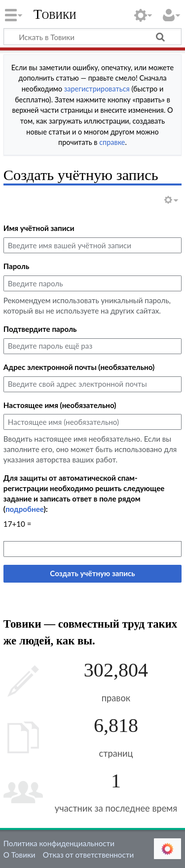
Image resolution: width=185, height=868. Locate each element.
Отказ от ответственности (88, 855)
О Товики (19, 855)
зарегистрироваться (97, 89)
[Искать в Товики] (92, 37)
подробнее (25, 509)
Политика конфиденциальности (59, 843)
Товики (55, 14)
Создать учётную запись (92, 573)
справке (112, 142)
